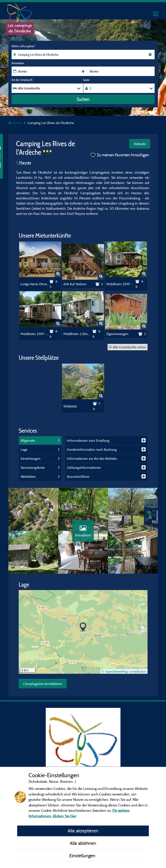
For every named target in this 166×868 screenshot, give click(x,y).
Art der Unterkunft (22, 80)
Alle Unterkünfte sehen (128, 347)
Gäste (86, 80)
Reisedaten (18, 63)
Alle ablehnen (83, 843)
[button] (83, 627)
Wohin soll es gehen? (23, 46)
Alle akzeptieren (83, 831)
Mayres (24, 163)
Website (140, 144)
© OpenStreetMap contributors (124, 671)
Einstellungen (83, 856)
